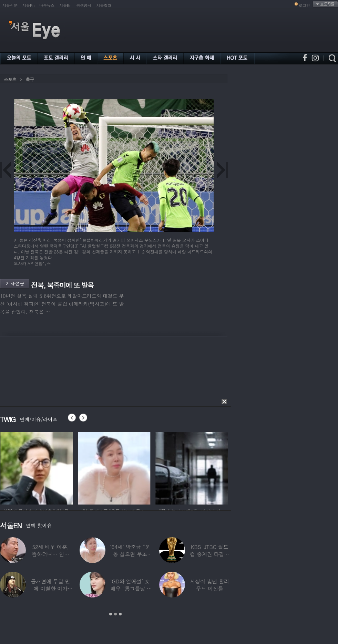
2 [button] (115, 614)
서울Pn (28, 5)
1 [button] (111, 614)
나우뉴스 (47, 5)
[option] (51, 467)
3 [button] (120, 614)
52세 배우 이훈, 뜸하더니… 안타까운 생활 (50, 554)
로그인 (304, 5)
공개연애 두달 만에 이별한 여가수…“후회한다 (51, 588)
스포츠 (10, 79)
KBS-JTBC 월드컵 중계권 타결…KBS (209, 554)
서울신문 (10, 5)
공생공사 (84, 5)
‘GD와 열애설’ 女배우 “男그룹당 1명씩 (130, 588)
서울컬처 (104, 5)
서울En (65, 5)
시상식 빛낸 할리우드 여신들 (209, 585)
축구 (30, 79)
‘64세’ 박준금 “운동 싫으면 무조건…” (130, 554)
